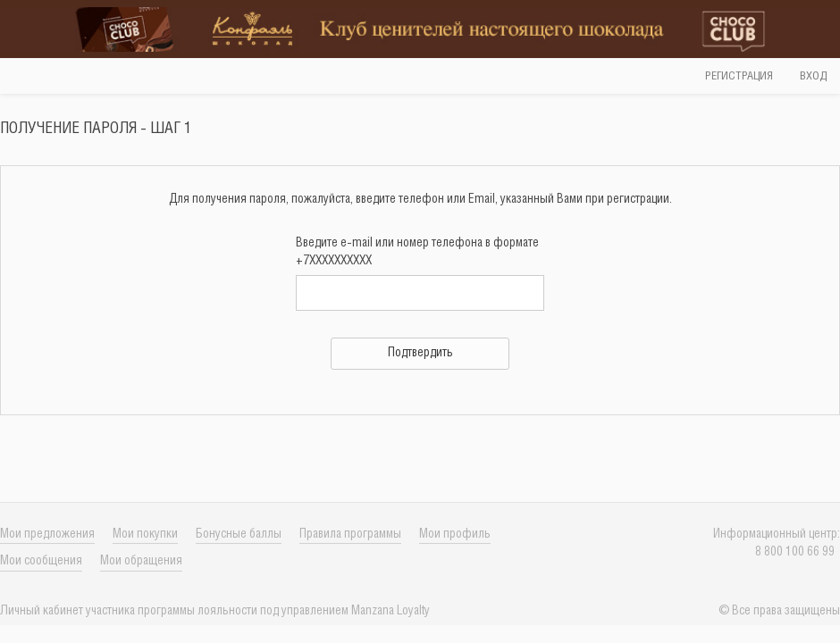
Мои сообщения (41, 561)
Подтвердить (420, 353)
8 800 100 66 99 (798, 552)
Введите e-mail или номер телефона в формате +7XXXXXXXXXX (417, 252)
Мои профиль (455, 534)
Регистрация (739, 76)
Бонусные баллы (239, 534)
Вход (813, 76)
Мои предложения (47, 534)
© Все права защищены (779, 611)
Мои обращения (141, 561)
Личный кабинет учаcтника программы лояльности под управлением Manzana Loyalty (215, 611)
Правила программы (350, 534)
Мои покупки (145, 534)
